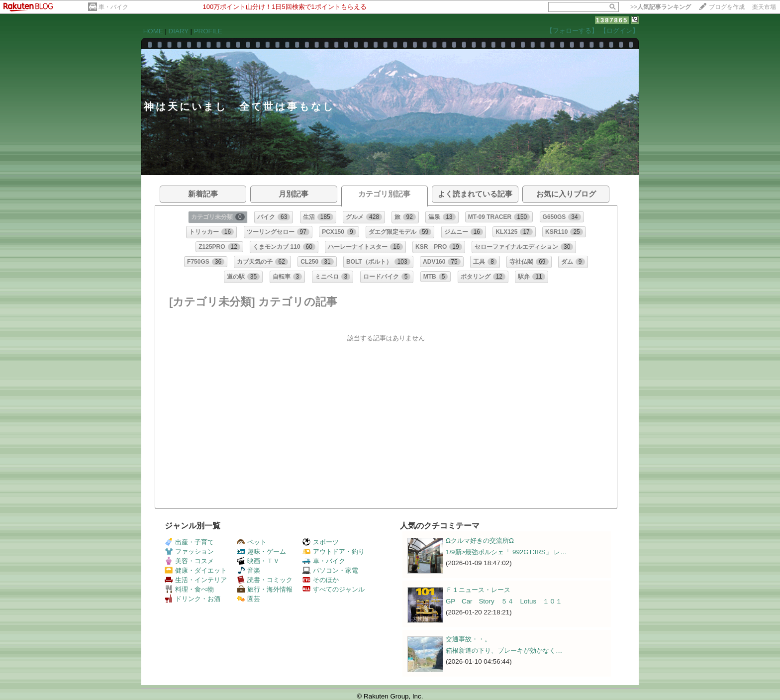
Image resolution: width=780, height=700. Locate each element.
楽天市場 (764, 7)
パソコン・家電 (330, 570)
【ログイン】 (619, 31)
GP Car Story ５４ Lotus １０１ (504, 601)
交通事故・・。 (468, 639)
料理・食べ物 (189, 589)
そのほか (321, 580)
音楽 (248, 570)
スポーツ (321, 542)
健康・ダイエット (196, 570)
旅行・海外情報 (265, 589)
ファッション (189, 551)
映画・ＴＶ (258, 561)
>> (661, 7)
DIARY (179, 31)
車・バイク (113, 7)
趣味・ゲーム (261, 551)
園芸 (248, 599)
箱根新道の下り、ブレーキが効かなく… (504, 650)
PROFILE (208, 31)
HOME (153, 31)
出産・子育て (189, 542)
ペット (252, 542)
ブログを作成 (727, 7)
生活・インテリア (196, 580)
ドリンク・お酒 (193, 599)
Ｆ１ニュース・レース (478, 590)
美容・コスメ (189, 561)
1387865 (612, 20)
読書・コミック (265, 580)
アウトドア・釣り (334, 551)
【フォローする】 (572, 31)
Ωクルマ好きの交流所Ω (480, 541)
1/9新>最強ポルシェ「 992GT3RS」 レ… (506, 552)
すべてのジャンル (334, 589)
